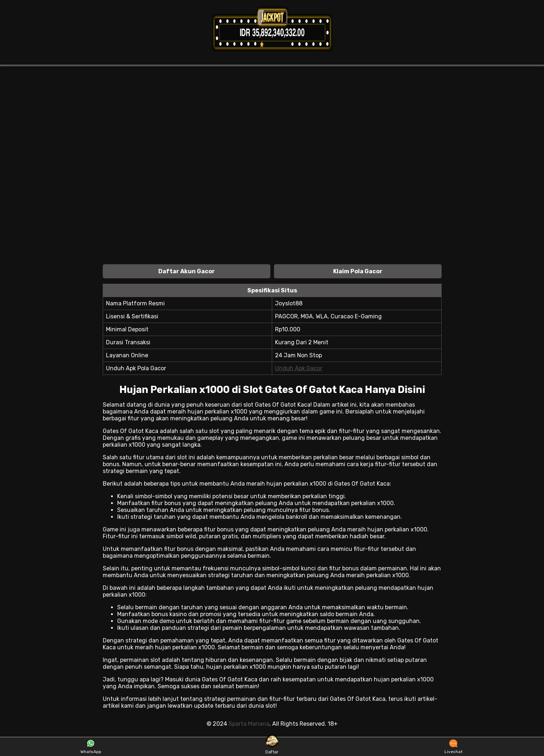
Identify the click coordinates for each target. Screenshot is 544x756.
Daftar (272, 747)
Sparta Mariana (249, 724)
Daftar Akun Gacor (187, 271)
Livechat (454, 747)
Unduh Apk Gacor (299, 368)
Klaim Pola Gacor (358, 271)
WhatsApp (91, 747)
